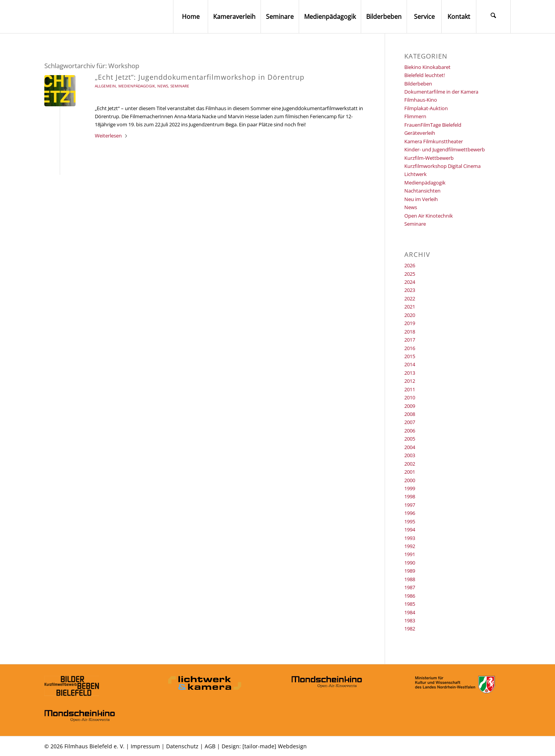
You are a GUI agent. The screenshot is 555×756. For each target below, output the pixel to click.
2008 (410, 414)
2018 (410, 332)
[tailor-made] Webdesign (275, 746)
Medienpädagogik (137, 86)
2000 (410, 480)
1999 (410, 488)
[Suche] (493, 17)
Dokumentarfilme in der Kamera (441, 92)
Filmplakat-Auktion (426, 108)
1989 (410, 571)
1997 (410, 505)
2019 (410, 323)
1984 (410, 612)
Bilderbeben (418, 84)
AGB (210, 746)
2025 (410, 274)
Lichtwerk (415, 174)
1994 (410, 530)
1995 (410, 521)
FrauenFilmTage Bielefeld (433, 125)
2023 (410, 290)
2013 (410, 373)
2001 (410, 472)
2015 (410, 356)
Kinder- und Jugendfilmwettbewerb (445, 149)
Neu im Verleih (421, 199)
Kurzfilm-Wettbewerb (429, 158)
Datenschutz (182, 746)
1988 (410, 579)
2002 (410, 464)
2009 (410, 406)
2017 (410, 340)
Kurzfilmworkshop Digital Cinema (442, 166)
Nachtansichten (422, 191)
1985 (410, 604)
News (163, 86)
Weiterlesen (111, 136)
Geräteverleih (420, 133)
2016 (410, 348)
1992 (410, 546)
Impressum (145, 746)
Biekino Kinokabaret (427, 67)
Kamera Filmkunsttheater (434, 141)
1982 (410, 629)
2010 (410, 397)
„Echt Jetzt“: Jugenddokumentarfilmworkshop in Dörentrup (200, 77)
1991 (410, 554)
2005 (410, 439)
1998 (410, 496)
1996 (410, 513)
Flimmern (415, 116)
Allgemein (105, 86)
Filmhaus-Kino (421, 100)
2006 (410, 431)
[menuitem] (190, 17)
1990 (410, 563)
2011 (410, 389)
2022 (410, 298)
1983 (410, 620)
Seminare (180, 86)
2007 (410, 422)
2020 (410, 315)
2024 (410, 282)
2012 (410, 381)
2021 (410, 307)
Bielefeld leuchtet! (425, 75)
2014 (410, 364)
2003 (410, 455)
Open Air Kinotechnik (429, 216)
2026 (410, 265)
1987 (410, 587)
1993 (410, 538)
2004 (410, 447)
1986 (410, 596)
